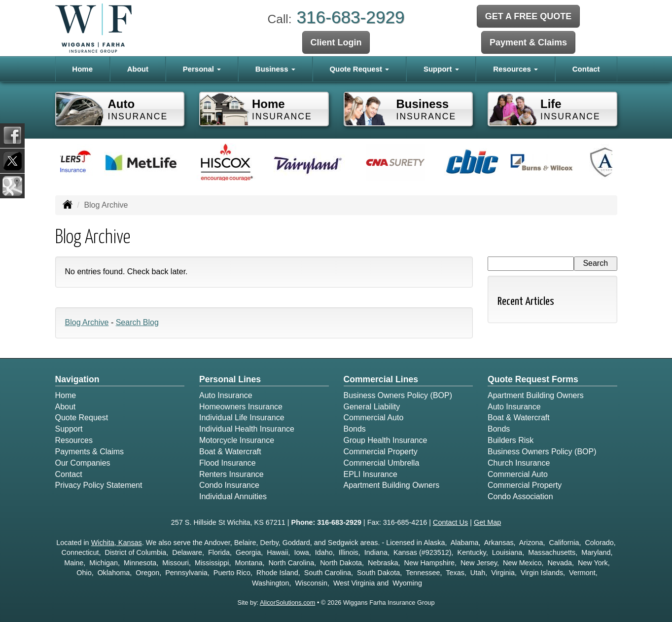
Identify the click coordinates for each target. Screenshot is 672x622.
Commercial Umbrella (382, 463)
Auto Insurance (226, 395)
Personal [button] (202, 69)
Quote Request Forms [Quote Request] (533, 379)
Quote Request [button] (359, 69)
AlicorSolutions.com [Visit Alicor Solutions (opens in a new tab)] (287, 603)
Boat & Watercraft (230, 452)
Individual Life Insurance (242, 418)
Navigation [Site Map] (77, 379)
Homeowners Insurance (241, 407)
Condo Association (520, 496)
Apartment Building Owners (392, 485)
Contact (586, 69)
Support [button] (441, 69)
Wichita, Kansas (117, 543)
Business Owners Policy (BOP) (398, 395)
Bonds (355, 429)
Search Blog (137, 322)
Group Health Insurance (386, 440)
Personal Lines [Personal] (230, 379)
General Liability (372, 407)
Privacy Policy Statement (99, 485)
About (138, 69)
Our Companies (83, 463)
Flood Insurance (228, 463)
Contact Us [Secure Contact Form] (450, 522)
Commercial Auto (374, 418)
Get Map (487, 522)
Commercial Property (381, 452)
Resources (74, 440)
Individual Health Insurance (247, 429)
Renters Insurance (231, 474)
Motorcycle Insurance (237, 440)
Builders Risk (511, 440)
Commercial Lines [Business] (381, 379)
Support (69, 429)
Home (82, 69)
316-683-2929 (350, 17)
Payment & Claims (528, 42)
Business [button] (275, 69)
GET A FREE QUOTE (529, 16)
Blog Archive (87, 322)
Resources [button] (515, 69)
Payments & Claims (90, 452)
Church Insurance (519, 463)
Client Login (336, 42)
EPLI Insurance (371, 474)
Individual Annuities (233, 496)
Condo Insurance (229, 485)
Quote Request (82, 418)
